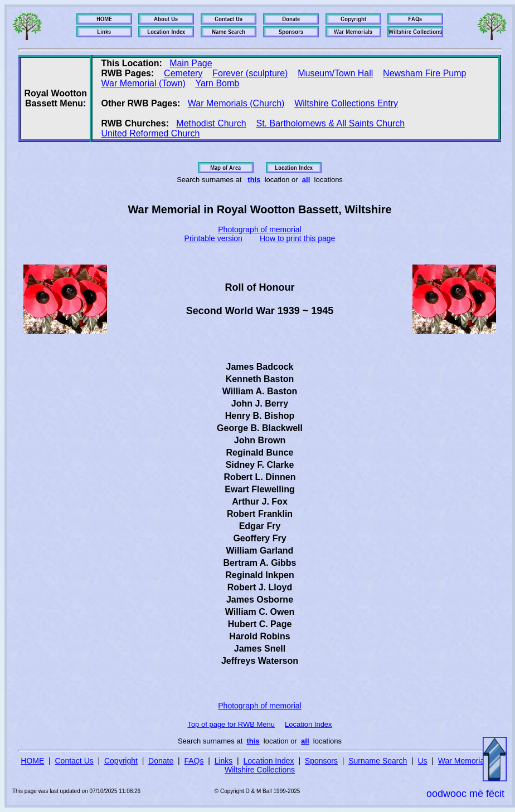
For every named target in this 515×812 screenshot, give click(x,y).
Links (224, 761)
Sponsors (321, 761)
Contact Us (74, 761)
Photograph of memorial (259, 229)
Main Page (191, 63)
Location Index (308, 724)
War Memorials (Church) (236, 103)
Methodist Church (211, 123)
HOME (32, 761)
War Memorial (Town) (143, 83)
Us (422, 761)
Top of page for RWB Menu (231, 724)
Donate (161, 761)
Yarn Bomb (217, 83)
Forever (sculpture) (250, 73)
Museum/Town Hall (335, 73)
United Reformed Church (150, 133)
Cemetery (183, 73)
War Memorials (464, 761)
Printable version (213, 238)
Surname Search (378, 761)
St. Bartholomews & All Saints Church (330, 123)
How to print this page (297, 238)
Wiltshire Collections (260, 770)
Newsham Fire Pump (424, 73)
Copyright (121, 761)
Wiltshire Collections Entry (346, 103)
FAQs (194, 761)
